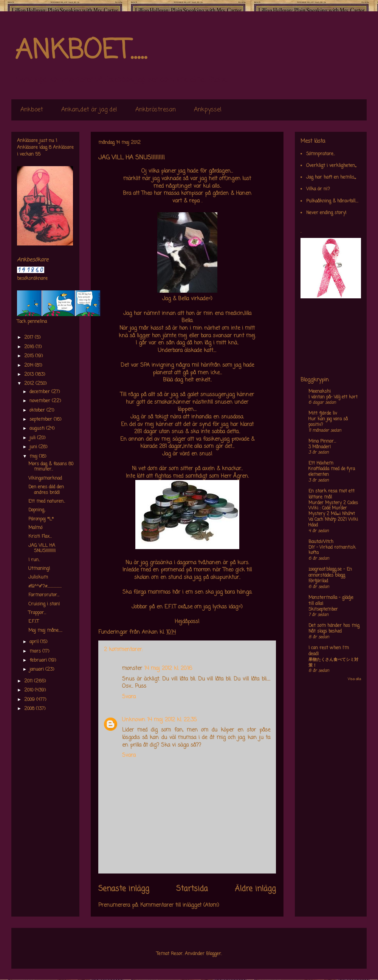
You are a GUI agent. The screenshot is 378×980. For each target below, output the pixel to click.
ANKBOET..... (81, 51)
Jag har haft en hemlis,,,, (331, 177)
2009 (30, 700)
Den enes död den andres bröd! (46, 490)
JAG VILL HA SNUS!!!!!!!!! (42, 548)
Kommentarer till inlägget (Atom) (180, 905)
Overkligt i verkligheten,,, (331, 166)
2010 (29, 690)
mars (36, 651)
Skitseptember (323, 610)
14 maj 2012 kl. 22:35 (172, 720)
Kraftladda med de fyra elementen (332, 472)
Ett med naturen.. (47, 502)
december (40, 392)
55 (38, 154)
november (41, 401)
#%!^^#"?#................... (45, 586)
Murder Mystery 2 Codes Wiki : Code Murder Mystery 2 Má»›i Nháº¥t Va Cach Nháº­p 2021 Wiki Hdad (333, 514)
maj (34, 457)
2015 (30, 356)
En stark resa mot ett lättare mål (332, 494)
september (42, 420)
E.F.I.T (34, 622)
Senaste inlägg (124, 889)
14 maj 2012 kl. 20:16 (168, 669)
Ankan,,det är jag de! (89, 110)
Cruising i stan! (44, 604)
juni (34, 447)
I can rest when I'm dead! (329, 651)
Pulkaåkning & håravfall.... (332, 201)
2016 (30, 347)
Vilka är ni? (318, 189)
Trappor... (37, 613)
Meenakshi (320, 392)
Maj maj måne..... (45, 631)
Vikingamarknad (45, 478)
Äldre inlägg (255, 889)
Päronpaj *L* (41, 519)
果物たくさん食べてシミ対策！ (333, 663)
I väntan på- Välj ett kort (333, 397)
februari (39, 661)
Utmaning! (39, 569)
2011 (29, 681)
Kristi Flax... (40, 537)
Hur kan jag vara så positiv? (328, 422)
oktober (38, 411)
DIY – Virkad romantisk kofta (332, 550)
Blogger (214, 954)
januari (37, 670)
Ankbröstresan (156, 110)
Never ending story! (326, 213)
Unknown (134, 720)
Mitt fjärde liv (323, 414)
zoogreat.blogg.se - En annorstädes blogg (330, 573)
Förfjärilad (318, 581)
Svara (129, 697)
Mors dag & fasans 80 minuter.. (51, 467)
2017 (29, 338)
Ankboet (32, 110)
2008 (30, 709)
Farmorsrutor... (44, 595)
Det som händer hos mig (334, 626)
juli (33, 438)
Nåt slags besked (325, 631)
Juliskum (38, 577)
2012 (30, 384)
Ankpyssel (208, 110)
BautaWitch (321, 542)
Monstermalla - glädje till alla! (331, 601)
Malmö (35, 528)
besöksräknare (32, 279)
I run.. (34, 560)
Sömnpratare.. (321, 154)
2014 (29, 366)
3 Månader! (320, 447)
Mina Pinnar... (322, 441)
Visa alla (354, 679)
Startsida (192, 889)
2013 (30, 375)
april (35, 642)
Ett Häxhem (321, 463)
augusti (38, 429)
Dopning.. (37, 510)
